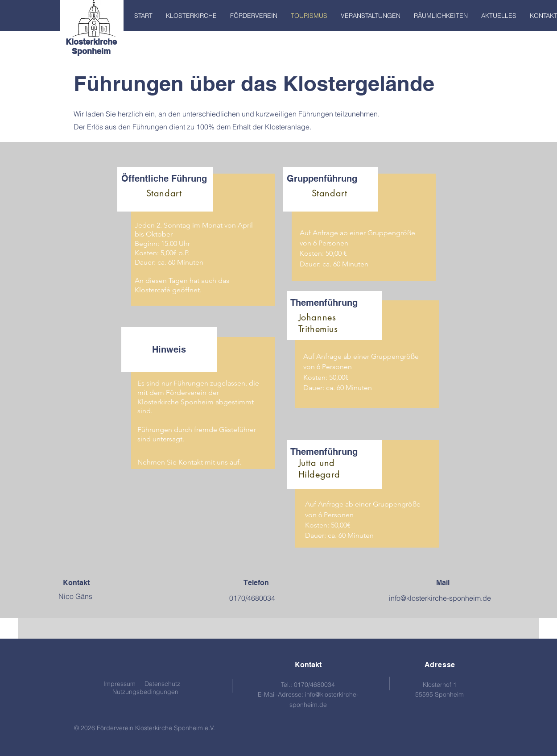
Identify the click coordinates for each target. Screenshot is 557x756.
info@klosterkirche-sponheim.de (440, 598)
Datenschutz (162, 684)
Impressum (120, 684)
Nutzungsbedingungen (145, 692)
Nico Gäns (75, 596)
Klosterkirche (91, 42)
